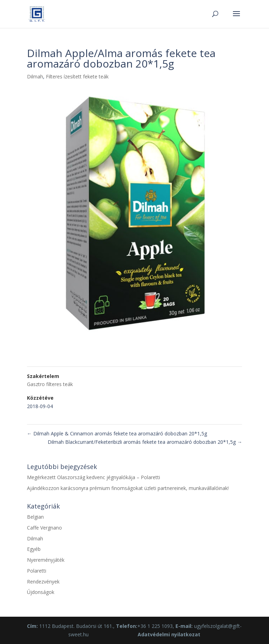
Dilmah (35, 76)
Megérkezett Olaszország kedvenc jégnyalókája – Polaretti (94, 477)
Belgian (35, 517)
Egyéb (34, 549)
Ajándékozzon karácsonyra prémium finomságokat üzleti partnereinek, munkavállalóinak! (128, 488)
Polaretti (37, 571)
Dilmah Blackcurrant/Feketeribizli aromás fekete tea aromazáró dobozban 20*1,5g (145, 442)
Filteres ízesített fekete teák (77, 76)
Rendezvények (43, 582)
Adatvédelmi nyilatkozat (169, 634)
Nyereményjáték (46, 560)
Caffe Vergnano (44, 528)
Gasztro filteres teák (50, 384)
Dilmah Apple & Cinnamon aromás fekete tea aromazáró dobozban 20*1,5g (117, 433)
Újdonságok (41, 592)
